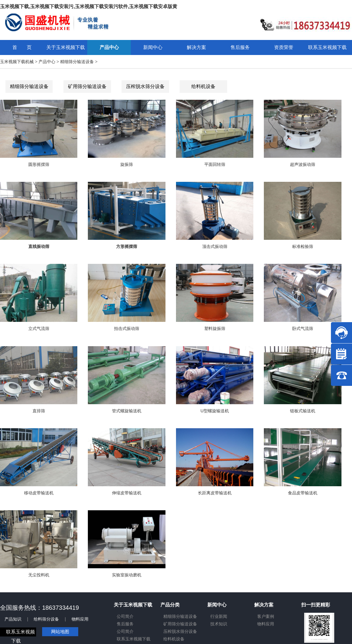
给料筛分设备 (46, 619)
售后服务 (125, 624)
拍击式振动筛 (127, 328)
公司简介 (125, 616)
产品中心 (47, 62)
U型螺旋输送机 (215, 411)
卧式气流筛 (303, 328)
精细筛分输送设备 (77, 62)
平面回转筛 (215, 164)
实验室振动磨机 (127, 575)
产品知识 (13, 619)
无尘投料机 (39, 575)
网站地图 (60, 632)
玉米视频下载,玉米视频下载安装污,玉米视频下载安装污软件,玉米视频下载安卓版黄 (89, 6)
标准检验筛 (303, 246)
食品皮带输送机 (303, 493)
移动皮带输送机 (39, 493)
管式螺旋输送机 (127, 411)
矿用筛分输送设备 (87, 86)
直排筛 (39, 411)
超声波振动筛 (303, 164)
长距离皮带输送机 (215, 493)
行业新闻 (219, 616)
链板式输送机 (303, 411)
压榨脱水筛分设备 (145, 86)
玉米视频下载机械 (17, 62)
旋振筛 (127, 164)
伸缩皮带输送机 (127, 493)
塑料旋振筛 (215, 328)
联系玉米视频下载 (134, 639)
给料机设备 (203, 86)
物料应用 (80, 619)
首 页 (22, 47)
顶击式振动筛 (215, 246)
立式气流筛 (39, 328)
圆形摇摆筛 (39, 164)
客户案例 (266, 616)
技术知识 (219, 624)
